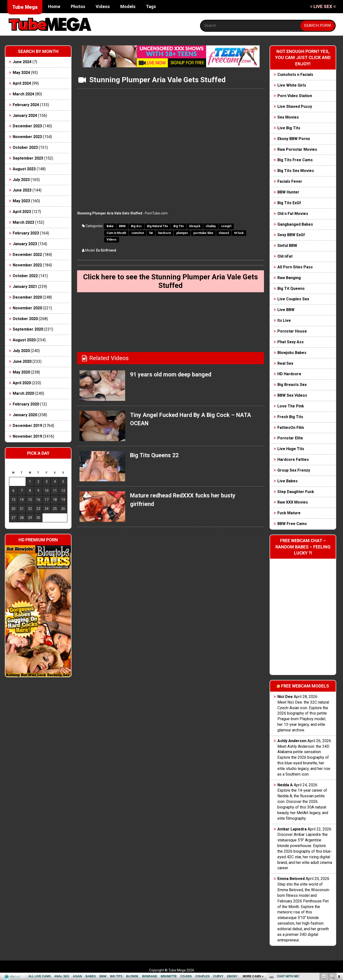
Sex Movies (288, 117)
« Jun (13, 526)
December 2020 (27, 297)
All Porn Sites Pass (295, 267)
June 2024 (22, 62)
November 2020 (27, 308)
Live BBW (286, 310)
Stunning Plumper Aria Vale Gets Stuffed (110, 213)
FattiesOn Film (291, 428)
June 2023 (22, 190)
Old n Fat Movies (293, 214)
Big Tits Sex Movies (296, 171)
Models (128, 6)
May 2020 (21, 372)
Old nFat (285, 256)
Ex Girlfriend (106, 250)
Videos (103, 6)
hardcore (165, 233)
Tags (151, 6)
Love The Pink (291, 406)
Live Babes (288, 481)
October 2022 (25, 276)
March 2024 (23, 94)
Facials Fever (290, 181)
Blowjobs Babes (292, 353)
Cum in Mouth (116, 233)
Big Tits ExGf (289, 203)
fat (151, 233)
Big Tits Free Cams (295, 160)
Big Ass (136, 226)
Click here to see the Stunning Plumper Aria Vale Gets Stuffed (171, 281)
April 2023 (22, 212)
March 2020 (23, 393)
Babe (110, 226)
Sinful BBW (287, 246)
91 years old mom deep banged (171, 375)
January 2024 (25, 116)
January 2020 (25, 415)
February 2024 (26, 105)
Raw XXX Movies (293, 502)
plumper (182, 233)
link (339, 904)
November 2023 (27, 137)
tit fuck (239, 233)
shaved (224, 233)
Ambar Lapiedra (292, 829)
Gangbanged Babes (295, 224)
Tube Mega (25, 7)
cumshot (138, 233)
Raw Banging (289, 278)
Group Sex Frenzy (294, 470)
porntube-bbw (203, 233)
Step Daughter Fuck (296, 492)
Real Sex (285, 363)
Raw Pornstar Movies (297, 149)
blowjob (195, 226)
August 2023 (24, 169)
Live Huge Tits (291, 449)
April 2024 (22, 83)
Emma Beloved (291, 879)
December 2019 (27, 426)
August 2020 (24, 340)
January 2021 (25, 287)
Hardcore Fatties (293, 460)
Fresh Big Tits (290, 417)
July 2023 (21, 180)
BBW (122, 226)
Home (54, 6)
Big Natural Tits (158, 226)
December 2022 (27, 255)
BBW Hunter (288, 192)
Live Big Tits (289, 128)
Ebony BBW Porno (294, 139)
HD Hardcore (289, 374)
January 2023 (25, 244)
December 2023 (27, 126)
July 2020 (21, 351)
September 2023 (28, 158)
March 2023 (23, 222)
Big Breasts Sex (292, 385)
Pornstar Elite (290, 438)
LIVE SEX (323, 6)
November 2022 (27, 265)
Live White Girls (292, 85)
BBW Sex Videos (292, 395)
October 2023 (25, 147)
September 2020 (28, 329)
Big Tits (179, 226)
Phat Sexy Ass (291, 342)
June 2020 (22, 361)
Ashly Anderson (292, 741)
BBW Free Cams (292, 524)
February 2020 (26, 404)
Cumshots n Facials (295, 75)
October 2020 (25, 319)
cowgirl (226, 226)
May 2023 (21, 201)
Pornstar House (292, 331)
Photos (78, 6)
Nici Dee (285, 697)
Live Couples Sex (293, 299)
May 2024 (21, 73)
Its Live (284, 320)
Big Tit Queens (291, 288)
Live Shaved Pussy (295, 106)
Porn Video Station (295, 96)
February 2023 (26, 233)
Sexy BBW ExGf (291, 235)
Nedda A (285, 785)
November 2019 (27, 436)
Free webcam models (305, 686)
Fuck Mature (289, 513)
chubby (211, 226)
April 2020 (22, 383)
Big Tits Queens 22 (155, 456)
